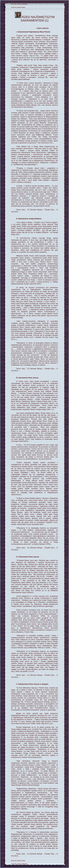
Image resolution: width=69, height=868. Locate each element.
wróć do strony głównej (19, 4)
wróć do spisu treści (18, 7)
